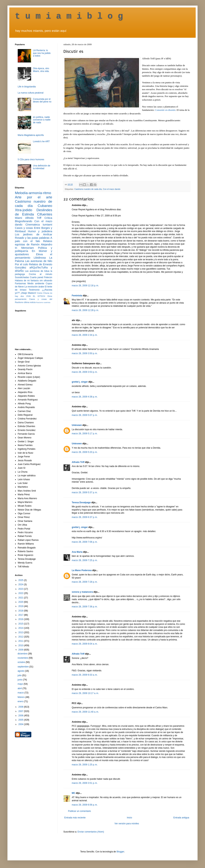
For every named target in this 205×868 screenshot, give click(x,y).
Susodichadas (22, 277)
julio (20, 675)
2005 (21, 720)
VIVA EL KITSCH (36, 296)
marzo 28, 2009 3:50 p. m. (85, 353)
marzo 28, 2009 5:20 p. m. (85, 452)
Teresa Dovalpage (81, 503)
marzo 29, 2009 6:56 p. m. (85, 805)
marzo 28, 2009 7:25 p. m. (85, 560)
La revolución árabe (34, 287)
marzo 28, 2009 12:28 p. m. (85, 310)
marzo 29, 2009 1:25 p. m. (85, 765)
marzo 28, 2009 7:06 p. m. (85, 542)
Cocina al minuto (41, 274)
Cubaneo (45, 206)
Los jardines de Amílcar (34, 234)
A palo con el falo (34, 239)
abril (20, 688)
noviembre (23, 658)
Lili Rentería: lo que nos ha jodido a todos (42, 53)
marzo (21, 693)
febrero (21, 697)
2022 (21, 593)
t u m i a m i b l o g (69, 16)
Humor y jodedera (40, 231)
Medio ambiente (36, 284)
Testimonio (34, 290)
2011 (21, 641)
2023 (21, 589)
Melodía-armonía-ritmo (33, 193)
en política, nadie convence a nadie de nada (42, 120)
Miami (18, 218)
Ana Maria (77, 552)
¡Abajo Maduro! (28, 293)
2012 (21, 637)
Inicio (130, 818)
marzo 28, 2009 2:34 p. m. (85, 335)
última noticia (30, 302)
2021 (21, 598)
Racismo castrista (43, 302)
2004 (21, 724)
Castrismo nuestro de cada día (88, 189)
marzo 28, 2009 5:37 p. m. (85, 492)
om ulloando (46, 281)
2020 (21, 602)
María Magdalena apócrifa (31, 135)
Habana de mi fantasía (27, 281)
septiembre (23, 667)
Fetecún (48, 277)
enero (21, 701)
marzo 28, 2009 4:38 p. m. (85, 397)
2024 (21, 584)
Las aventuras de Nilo (39, 261)
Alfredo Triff (78, 462)
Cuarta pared (37, 277)
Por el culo (21, 264)
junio (20, 680)
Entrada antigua (181, 818)
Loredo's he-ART (41, 141)
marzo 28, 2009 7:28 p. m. (85, 582)
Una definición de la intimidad (42, 167)
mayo (21, 684)
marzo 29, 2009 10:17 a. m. (85, 693)
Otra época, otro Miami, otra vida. (41, 70)
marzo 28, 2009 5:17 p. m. (85, 434)
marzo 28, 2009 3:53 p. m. (85, 372)
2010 (21, 645)
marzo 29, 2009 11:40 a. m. (85, 712)
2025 (21, 580)
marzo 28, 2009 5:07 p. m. (85, 415)
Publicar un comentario (79, 811)
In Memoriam (24, 248)
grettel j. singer (80, 382)
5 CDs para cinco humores (31, 160)
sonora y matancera (82, 592)
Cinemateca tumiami (39, 225)
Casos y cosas (24, 228)
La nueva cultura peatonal (31, 93)
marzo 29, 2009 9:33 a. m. (85, 675)
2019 (21, 606)
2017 (21, 615)
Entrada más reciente (75, 818)
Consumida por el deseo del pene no (42, 100)
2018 (21, 611)
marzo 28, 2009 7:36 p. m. (85, 607)
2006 (21, 716)
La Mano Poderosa (82, 570)
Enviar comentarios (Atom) (91, 832)
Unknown (77, 425)
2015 (21, 624)
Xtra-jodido (24, 210)
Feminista (77, 296)
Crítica (48, 218)
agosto (21, 671)
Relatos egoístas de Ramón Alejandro (34, 243)
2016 (21, 619)
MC (74, 793)
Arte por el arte (34, 197)
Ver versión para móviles (127, 824)
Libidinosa (40, 258)
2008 (21, 707)
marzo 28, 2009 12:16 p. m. (85, 286)
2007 (21, 711)
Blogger (120, 852)
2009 (21, 650)
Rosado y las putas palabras (32, 238)
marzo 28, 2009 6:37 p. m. (85, 517)
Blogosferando (24, 221)
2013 (21, 632)
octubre (22, 662)
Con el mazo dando (112, 189)
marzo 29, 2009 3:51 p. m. (85, 783)
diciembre (23, 654)
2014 (21, 628)
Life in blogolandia (27, 87)
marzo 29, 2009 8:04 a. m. (85, 644)
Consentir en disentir (165, 110)
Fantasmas (20, 284)
